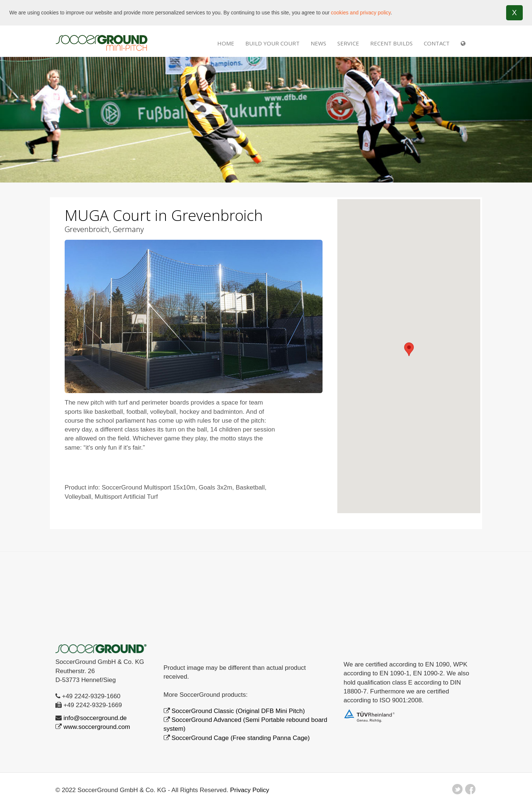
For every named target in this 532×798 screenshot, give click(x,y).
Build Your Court (272, 43)
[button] (409, 349)
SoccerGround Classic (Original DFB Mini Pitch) (238, 711)
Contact (437, 43)
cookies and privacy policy (361, 13)
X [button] (514, 13)
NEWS (318, 43)
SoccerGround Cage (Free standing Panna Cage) (241, 738)
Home (226, 43)
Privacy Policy (250, 790)
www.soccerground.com (97, 727)
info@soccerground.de (95, 718)
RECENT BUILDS (391, 43)
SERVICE (348, 43)
